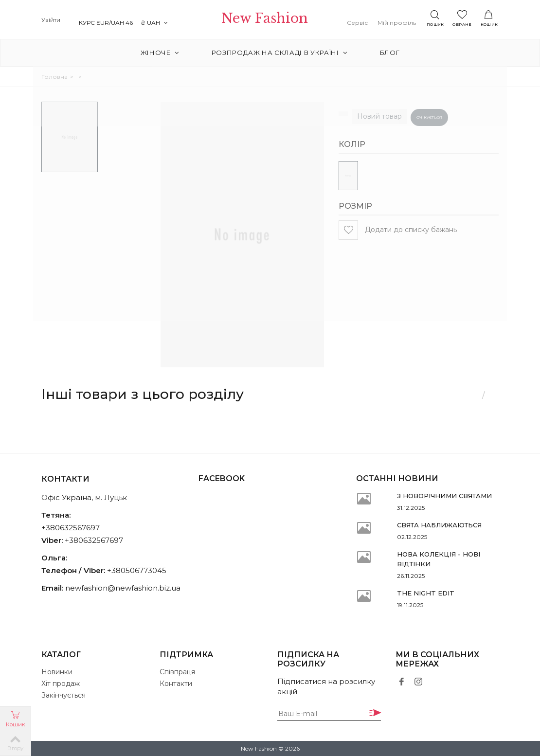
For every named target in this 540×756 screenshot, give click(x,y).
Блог (387, 53)
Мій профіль (401, 23)
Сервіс (362, 23)
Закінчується (63, 695)
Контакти (176, 684)
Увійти (51, 20)
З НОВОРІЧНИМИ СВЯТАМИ (444, 496)
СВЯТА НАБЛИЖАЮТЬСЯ (439, 525)
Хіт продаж (61, 684)
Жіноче (163, 53)
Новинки (57, 672)
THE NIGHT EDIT (426, 593)
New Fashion (270, 20)
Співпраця (177, 672)
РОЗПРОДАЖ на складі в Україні (279, 53)
